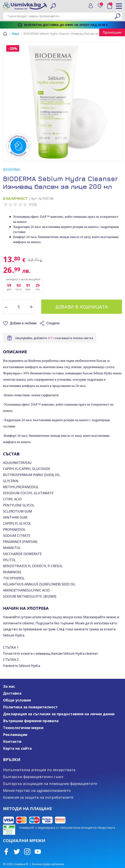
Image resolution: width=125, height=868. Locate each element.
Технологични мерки (23, 728)
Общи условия (17, 700)
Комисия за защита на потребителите (38, 797)
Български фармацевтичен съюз (33, 777)
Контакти (12, 741)
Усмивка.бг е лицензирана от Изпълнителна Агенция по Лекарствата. (67, 828)
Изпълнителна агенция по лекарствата (39, 770)
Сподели (53, 323)
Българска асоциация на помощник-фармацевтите (50, 784)
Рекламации (15, 735)
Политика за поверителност (30, 707)
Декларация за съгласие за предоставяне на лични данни (59, 714)
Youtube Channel (38, 852)
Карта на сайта (17, 748)
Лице (15, 34)
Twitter (17, 852)
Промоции (112, 32)
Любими (102, 5)
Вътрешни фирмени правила (31, 721)
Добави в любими (23, 323)
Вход (91, 6)
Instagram (27, 852)
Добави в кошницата (82, 307)
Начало (5, 34)
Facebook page (6, 852)
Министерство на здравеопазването (37, 790)
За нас (9, 686)
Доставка (12, 693)
